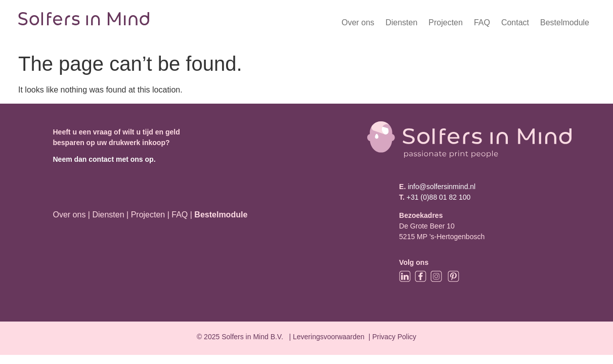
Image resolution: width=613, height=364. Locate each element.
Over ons (358, 22)
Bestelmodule (565, 22)
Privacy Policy (394, 337)
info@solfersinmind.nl (441, 187)
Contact (515, 22)
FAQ (482, 22)
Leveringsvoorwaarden (329, 337)
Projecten (446, 22)
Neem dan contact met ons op (103, 159)
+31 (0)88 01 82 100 (439, 197)
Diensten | (110, 215)
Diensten (401, 22)
